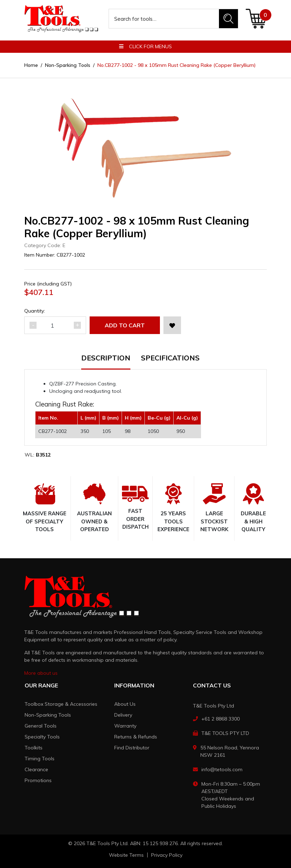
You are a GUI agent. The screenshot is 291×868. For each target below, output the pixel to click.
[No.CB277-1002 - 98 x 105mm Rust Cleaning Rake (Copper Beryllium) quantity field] (55, 325)
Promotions (38, 780)
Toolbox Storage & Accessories (61, 704)
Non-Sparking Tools (48, 715)
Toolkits (34, 748)
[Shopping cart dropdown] (256, 19)
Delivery (123, 715)
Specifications (170, 358)
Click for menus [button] (145, 46)
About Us (125, 704)
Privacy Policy (167, 855)
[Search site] (228, 19)
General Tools (41, 726)
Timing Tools (40, 759)
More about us (41, 673)
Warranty (125, 726)
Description (106, 358)
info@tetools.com (222, 769)
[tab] (111, 362)
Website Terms (126, 855)
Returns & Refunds (136, 737)
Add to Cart (125, 325)
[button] (172, 325)
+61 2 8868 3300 (221, 719)
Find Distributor (132, 748)
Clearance (36, 769)
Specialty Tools (42, 737)
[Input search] (164, 19)
